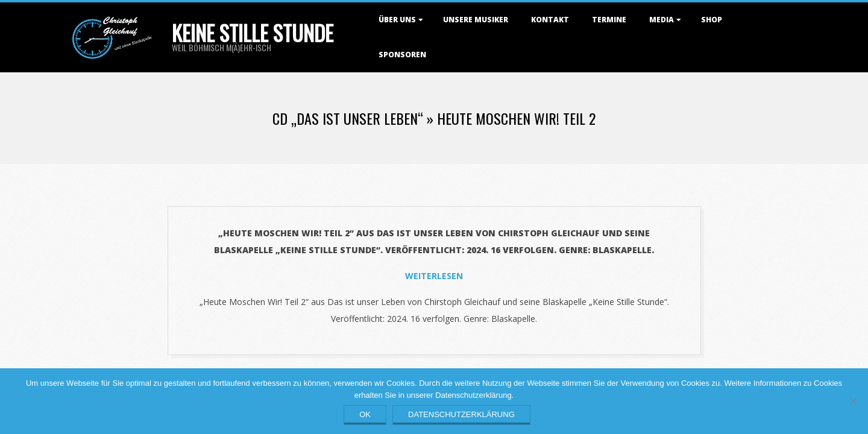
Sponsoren (402, 55)
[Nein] (853, 401)
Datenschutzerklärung (461, 414)
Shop (712, 20)
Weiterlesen (434, 276)
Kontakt (550, 20)
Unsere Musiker (476, 20)
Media (662, 20)
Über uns (397, 20)
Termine (609, 20)
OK (365, 414)
